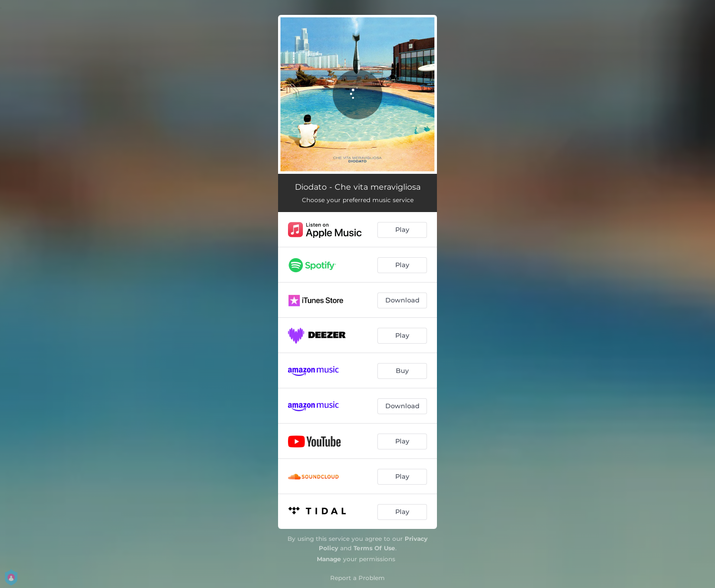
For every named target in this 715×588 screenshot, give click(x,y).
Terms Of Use (374, 548)
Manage (329, 559)
